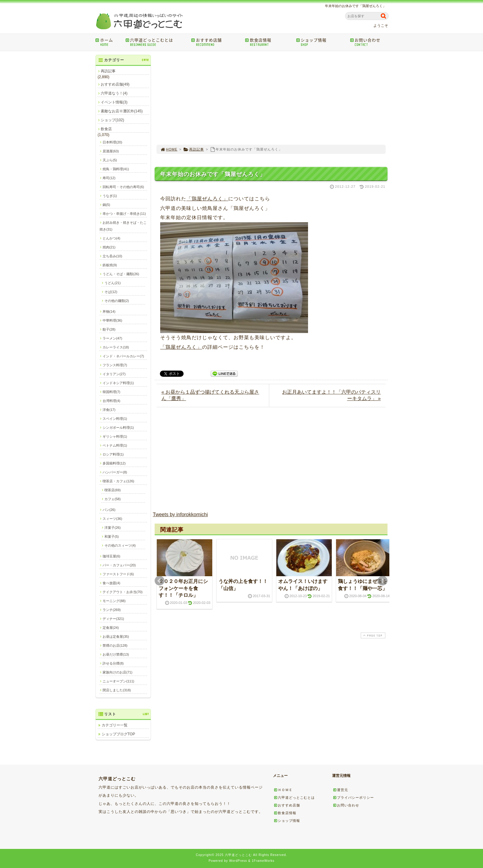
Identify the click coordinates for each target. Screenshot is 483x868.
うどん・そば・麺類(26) (121, 274)
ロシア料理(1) (113, 454)
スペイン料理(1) (115, 419)
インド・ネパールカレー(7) (123, 356)
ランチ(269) (112, 610)
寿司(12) (109, 178)
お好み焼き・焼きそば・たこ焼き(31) (123, 226)
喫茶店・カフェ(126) (118, 481)
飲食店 (106, 129)
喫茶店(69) (113, 490)
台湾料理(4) (111, 401)
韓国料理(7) (111, 392)
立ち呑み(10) (112, 256)
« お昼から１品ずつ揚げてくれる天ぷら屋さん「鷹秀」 (210, 395)
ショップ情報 (321, 42)
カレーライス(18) (116, 347)
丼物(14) (109, 311)
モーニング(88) (114, 601)
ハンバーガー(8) (115, 472)
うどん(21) (113, 283)
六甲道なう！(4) (114, 93)
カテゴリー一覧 (115, 725)
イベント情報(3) (114, 102)
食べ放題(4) (111, 583)
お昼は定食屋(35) (116, 637)
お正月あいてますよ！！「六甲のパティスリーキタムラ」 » (331, 395)
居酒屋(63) (111, 151)
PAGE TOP (372, 635)
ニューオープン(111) (118, 681)
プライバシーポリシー (353, 798)
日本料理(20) (112, 142)
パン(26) (109, 510)
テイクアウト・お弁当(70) (123, 592)
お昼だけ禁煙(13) (116, 654)
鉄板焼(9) (110, 265)
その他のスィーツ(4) (120, 545)
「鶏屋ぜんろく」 (207, 199)
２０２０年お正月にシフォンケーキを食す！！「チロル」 (183, 588)
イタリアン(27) (114, 374)
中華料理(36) (112, 320)
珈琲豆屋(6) (111, 556)
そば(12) (111, 292)
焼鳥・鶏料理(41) (116, 169)
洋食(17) (109, 410)
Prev (160, 581)
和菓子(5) (112, 536)
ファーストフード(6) (118, 574)
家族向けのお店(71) (118, 672)
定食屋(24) (111, 628)
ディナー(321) (113, 619)
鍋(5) (106, 205)
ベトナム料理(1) (115, 445)
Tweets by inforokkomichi (180, 514)
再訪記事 (194, 149)
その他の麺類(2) (117, 301)
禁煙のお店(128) (115, 645)
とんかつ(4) (111, 238)
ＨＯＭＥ (283, 790)
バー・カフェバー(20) (119, 565)
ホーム (108, 42)
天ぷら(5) (110, 160)
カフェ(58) (113, 499)
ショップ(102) (112, 120)
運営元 (340, 790)
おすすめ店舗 (216, 42)
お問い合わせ (370, 42)
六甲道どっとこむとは (156, 42)
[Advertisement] (271, 98)
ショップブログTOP (118, 734)
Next (383, 581)
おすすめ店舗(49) (115, 84)
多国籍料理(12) (114, 463)
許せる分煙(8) (113, 663)
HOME (169, 149)
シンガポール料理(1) (118, 428)
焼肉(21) (109, 247)
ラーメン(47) (112, 338)
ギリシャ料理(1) (115, 436)
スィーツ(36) (112, 519)
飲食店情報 (268, 42)
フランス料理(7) (115, 365)
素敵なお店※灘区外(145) (122, 111)
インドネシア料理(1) (118, 383)
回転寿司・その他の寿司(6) (123, 187)
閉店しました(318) (117, 690)
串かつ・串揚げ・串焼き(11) (124, 214)
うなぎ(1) (110, 196)
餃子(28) (109, 329)
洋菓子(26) (113, 528)
